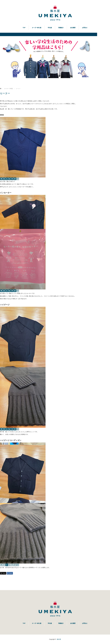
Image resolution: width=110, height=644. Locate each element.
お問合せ (85, 28)
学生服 (50, 28)
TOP (24, 28)
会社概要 (73, 28)
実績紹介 (61, 28)
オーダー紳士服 (37, 28)
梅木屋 (59, 639)
